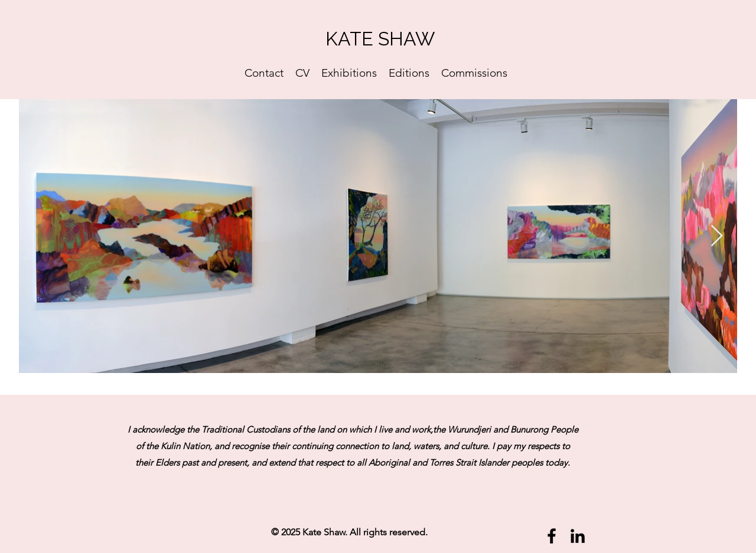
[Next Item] (717, 236)
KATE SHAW (380, 39)
